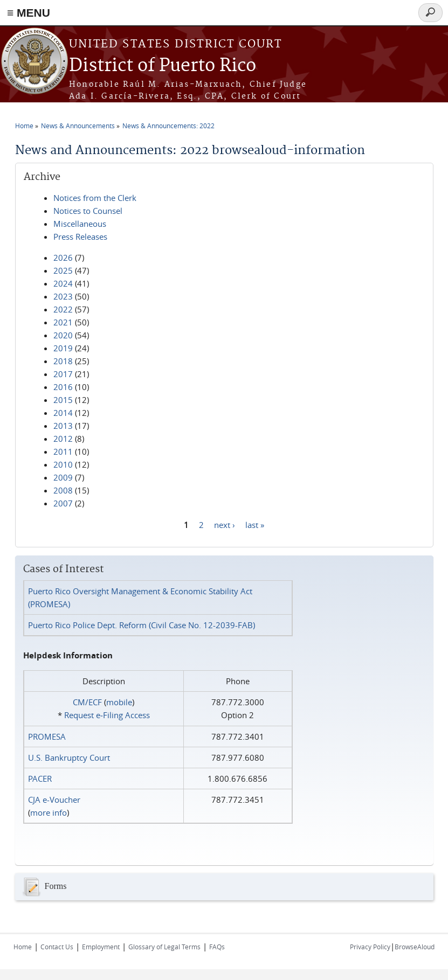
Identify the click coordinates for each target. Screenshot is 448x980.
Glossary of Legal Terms (164, 947)
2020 (63, 335)
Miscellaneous (80, 224)
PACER (40, 779)
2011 (63, 451)
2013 (63, 426)
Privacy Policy (370, 947)
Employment (101, 947)
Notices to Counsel (88, 211)
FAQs (217, 947)
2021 (63, 322)
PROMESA (47, 736)
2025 (63, 270)
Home (24, 126)
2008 (63, 490)
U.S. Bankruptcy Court (69, 757)
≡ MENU (29, 13)
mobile (119, 702)
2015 (63, 400)
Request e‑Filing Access (107, 715)
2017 (63, 374)
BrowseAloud (415, 947)
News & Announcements (78, 126)
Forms (44, 887)
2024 (63, 283)
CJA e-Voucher (54, 800)
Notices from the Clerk (95, 198)
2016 (63, 387)
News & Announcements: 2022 (168, 126)
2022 (63, 309)
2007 (63, 503)
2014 (63, 413)
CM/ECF (87, 702)
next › (225, 524)
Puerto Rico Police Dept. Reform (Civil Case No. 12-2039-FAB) (142, 625)
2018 (63, 361)
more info (49, 812)
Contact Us (57, 947)
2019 (63, 348)
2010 (63, 464)
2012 (63, 439)
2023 (63, 296)
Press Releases (80, 237)
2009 (63, 477)
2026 (63, 258)
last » (255, 524)
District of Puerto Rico (163, 66)
